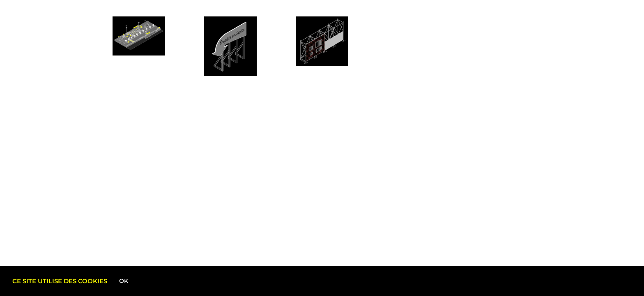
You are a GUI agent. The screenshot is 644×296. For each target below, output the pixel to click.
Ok (124, 281)
